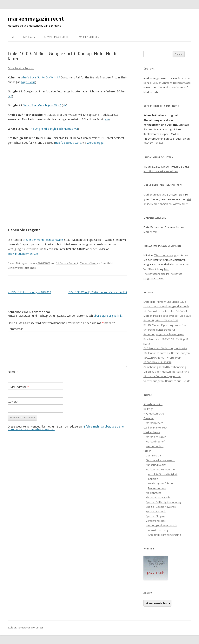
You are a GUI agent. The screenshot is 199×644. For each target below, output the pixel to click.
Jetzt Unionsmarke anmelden (161, 171)
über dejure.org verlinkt (108, 316)
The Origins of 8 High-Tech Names (51, 129)
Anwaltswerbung (158, 530)
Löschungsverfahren (160, 483)
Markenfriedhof (155, 442)
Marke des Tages (156, 437)
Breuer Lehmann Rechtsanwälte (43, 240)
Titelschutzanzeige (165, 255)
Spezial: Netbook (156, 511)
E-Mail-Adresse (18, 387)
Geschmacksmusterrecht (161, 460)
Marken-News (88, 263)
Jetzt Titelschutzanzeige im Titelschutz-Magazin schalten (163, 274)
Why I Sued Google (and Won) (42, 105)
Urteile (147, 451)
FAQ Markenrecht (154, 414)
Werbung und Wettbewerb (161, 525)
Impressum (29, 37)
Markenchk (150, 232)
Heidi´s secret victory (68, 143)
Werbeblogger (96, 143)
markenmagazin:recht (36, 19)
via (10, 96)
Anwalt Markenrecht (57, 37)
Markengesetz (154, 423)
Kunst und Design (156, 465)
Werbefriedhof (155, 446)
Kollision (153, 479)
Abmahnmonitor (153, 404)
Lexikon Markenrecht (156, 428)
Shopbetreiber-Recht (158, 497)
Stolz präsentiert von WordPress (26, 628)
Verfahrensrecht (156, 521)
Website (13, 402)
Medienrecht (153, 493)
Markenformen (157, 488)
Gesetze (149, 418)
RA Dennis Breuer (66, 263)
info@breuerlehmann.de (23, 254)
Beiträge (148, 409)
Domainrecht (153, 455)
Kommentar (15, 329)
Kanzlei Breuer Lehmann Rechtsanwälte (167, 83)
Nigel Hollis (28, 82)
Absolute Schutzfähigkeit (163, 474)
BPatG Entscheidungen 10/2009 (29, 292)
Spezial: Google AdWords (161, 507)
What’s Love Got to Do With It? (40, 77)
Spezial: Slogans (156, 516)
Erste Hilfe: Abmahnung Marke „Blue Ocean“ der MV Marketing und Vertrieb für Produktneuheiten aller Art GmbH (166, 306)
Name (13, 372)
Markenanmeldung (155, 195)
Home (11, 37)
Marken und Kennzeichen (161, 469)
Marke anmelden (89, 37)
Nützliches (30, 268)
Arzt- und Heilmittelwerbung (164, 535)
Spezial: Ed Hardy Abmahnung (164, 502)
